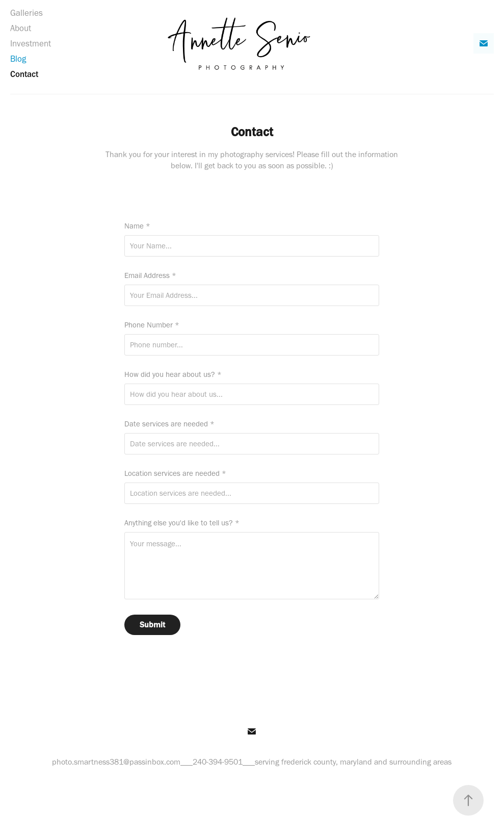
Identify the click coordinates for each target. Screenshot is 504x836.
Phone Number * (152, 325)
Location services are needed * (175, 474)
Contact (24, 74)
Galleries (26, 13)
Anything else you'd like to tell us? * (182, 523)
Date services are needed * (169, 424)
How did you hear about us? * (173, 375)
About (21, 28)
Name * (137, 226)
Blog (18, 59)
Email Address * (150, 276)
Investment (31, 43)
